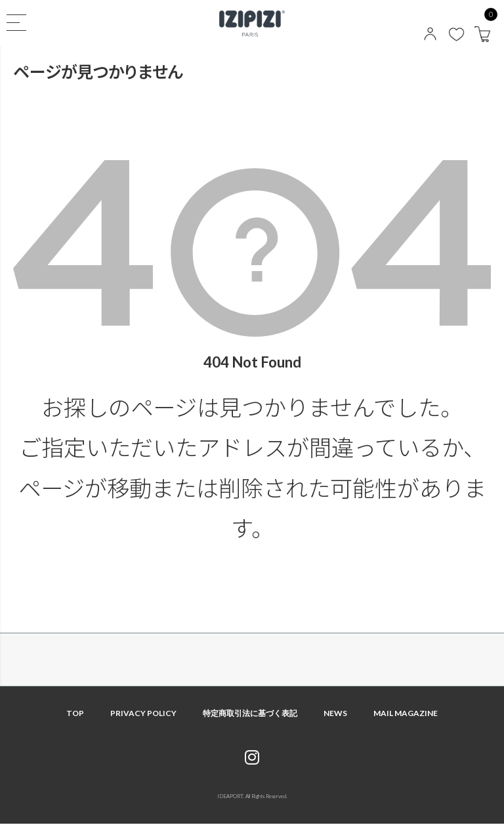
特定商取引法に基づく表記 (250, 713)
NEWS (335, 713)
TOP (75, 713)
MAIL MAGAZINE (406, 713)
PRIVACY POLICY (143, 713)
